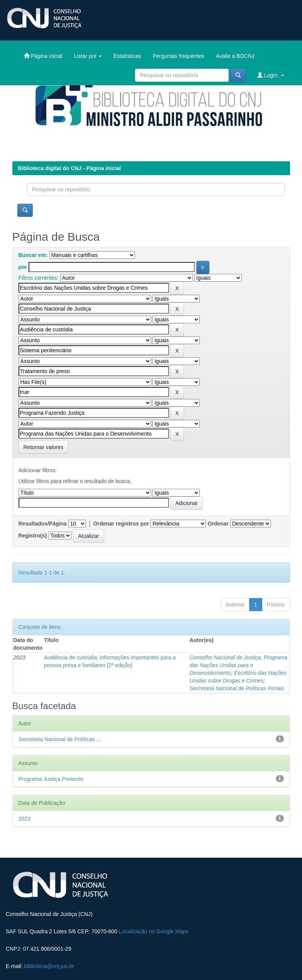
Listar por (88, 56)
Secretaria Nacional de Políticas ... (60, 739)
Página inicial (43, 56)
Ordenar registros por (121, 524)
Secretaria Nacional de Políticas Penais (237, 688)
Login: (271, 75)
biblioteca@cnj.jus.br (49, 966)
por (23, 267)
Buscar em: (33, 255)
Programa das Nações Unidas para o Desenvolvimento (238, 665)
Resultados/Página (43, 524)
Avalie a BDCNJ (235, 56)
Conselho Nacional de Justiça (225, 657)
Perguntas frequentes (179, 56)
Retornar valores (44, 447)
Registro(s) (33, 536)
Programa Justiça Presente (51, 779)
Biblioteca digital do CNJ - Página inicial (70, 168)
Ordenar (218, 524)
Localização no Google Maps (154, 931)
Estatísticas (127, 56)
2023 (24, 819)
